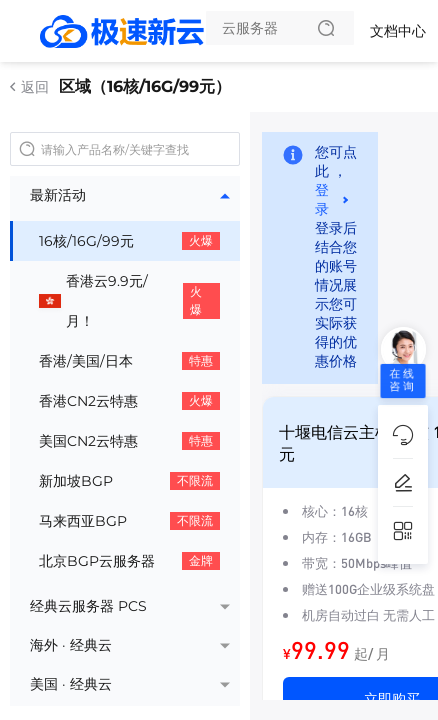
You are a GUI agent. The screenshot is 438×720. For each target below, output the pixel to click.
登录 (322, 199)
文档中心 (398, 31)
